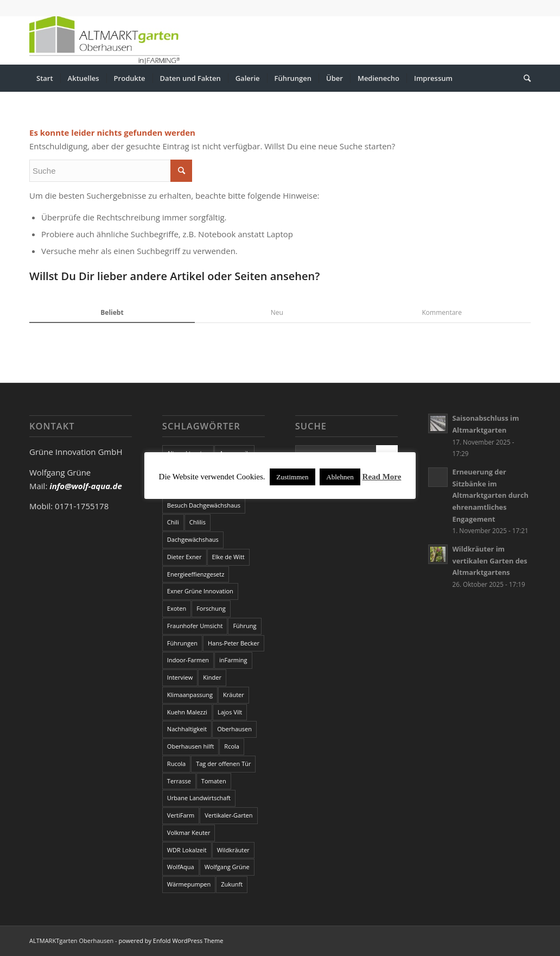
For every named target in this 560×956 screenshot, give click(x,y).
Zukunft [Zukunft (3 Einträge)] (232, 884)
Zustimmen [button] (292, 477)
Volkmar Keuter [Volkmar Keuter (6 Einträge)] (189, 832)
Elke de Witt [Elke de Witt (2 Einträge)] (228, 557)
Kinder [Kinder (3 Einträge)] (212, 677)
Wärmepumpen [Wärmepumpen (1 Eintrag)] (189, 884)
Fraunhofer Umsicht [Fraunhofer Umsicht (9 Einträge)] (195, 626)
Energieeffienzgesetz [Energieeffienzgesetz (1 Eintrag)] (196, 574)
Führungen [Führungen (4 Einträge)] (182, 643)
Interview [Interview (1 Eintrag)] (180, 677)
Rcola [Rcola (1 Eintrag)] (232, 746)
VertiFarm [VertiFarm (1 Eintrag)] (181, 815)
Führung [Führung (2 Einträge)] (244, 626)
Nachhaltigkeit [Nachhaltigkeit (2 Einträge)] (187, 729)
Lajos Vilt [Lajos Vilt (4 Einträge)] (230, 712)
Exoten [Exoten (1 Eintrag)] (177, 608)
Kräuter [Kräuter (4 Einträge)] (234, 695)
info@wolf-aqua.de (86, 486)
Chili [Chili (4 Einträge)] (173, 522)
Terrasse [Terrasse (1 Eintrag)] (179, 781)
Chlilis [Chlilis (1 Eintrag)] (198, 522)
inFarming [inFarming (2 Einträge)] (233, 660)
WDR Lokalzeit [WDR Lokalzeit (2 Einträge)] (187, 850)
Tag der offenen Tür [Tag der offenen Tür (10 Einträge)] (223, 764)
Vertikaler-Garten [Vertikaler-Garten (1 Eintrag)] (228, 815)
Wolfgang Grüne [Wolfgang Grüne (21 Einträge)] (227, 867)
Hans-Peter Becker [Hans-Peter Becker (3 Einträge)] (234, 643)
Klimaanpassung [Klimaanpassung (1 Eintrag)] (190, 695)
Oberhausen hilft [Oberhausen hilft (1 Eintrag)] (191, 746)
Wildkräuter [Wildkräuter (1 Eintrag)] (233, 850)
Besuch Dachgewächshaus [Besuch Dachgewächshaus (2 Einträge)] (204, 505)
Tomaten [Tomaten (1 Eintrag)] (214, 781)
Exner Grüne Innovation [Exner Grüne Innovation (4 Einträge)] (200, 591)
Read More (382, 477)
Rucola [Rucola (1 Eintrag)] (176, 764)
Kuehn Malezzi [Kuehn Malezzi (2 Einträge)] (187, 712)
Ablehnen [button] (340, 477)
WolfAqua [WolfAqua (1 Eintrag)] (181, 867)
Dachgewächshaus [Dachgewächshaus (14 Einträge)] (193, 539)
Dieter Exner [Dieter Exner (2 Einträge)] (184, 557)
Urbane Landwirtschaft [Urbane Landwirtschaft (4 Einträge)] (199, 798)
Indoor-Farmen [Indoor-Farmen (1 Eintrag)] (188, 660)
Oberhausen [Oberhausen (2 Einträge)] (234, 729)
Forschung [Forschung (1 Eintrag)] (211, 608)
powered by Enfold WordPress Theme (171, 941)
